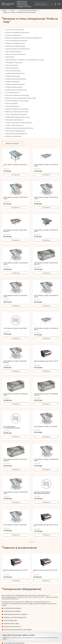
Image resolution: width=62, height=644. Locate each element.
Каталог (13, 10)
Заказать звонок (41, 4)
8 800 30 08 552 (23, 5)
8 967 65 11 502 (22, 2)
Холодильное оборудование (28, 10)
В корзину (16, 175)
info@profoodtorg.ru (24, 7)
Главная (4, 10)
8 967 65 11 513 (22, 3)
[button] (2, 569)
